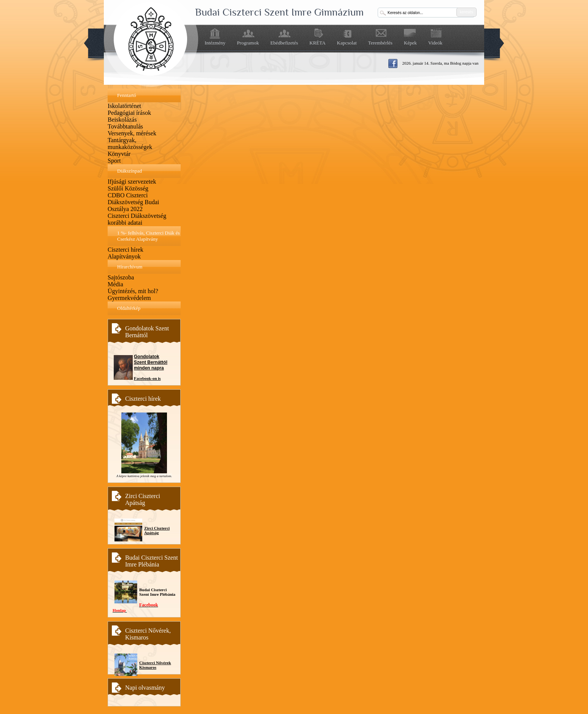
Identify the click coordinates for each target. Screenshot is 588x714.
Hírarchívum (130, 267)
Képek (410, 43)
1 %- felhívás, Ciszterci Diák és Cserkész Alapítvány (149, 236)
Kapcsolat (347, 43)
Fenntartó (127, 95)
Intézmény (215, 43)
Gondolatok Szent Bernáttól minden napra (151, 362)
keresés (466, 12)
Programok (248, 43)
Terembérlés (380, 43)
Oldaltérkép (129, 308)
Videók (435, 43)
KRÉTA (318, 43)
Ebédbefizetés (284, 43)
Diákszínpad (130, 171)
